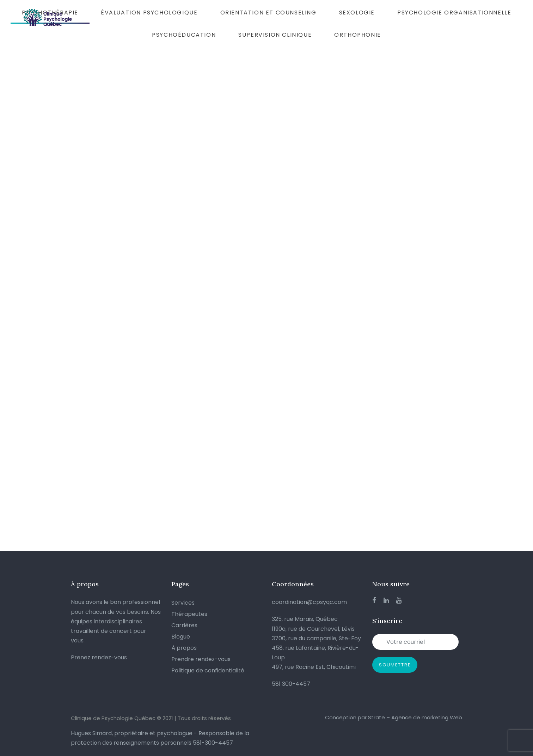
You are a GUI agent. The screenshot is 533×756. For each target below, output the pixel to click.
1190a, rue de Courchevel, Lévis (313, 629)
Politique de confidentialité (208, 670)
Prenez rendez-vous (99, 657)
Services (183, 603)
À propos (184, 648)
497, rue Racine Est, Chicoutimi (314, 667)
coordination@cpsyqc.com (309, 602)
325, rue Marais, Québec (305, 619)
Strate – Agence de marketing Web (415, 717)
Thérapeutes (189, 614)
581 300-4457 (291, 684)
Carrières (184, 625)
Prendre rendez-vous (201, 659)
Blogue (181, 637)
